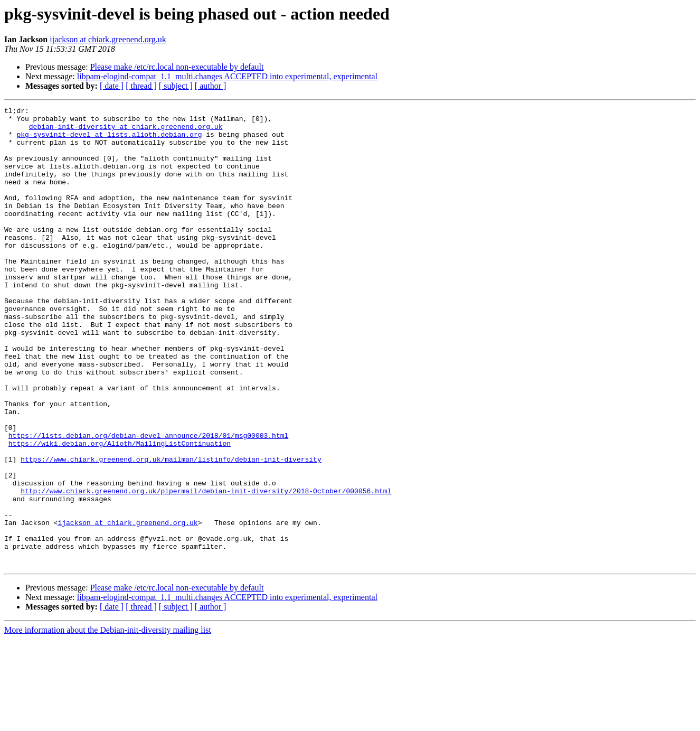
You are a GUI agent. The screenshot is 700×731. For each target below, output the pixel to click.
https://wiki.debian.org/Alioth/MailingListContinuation (120, 511)
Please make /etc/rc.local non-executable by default (177, 67)
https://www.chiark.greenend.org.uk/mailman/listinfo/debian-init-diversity (171, 530)
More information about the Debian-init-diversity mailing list (108, 722)
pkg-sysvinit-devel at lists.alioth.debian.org (109, 140)
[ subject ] (176, 86)
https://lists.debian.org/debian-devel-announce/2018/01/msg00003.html (148, 502)
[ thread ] (141, 86)
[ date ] (112, 86)
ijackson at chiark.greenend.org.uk (108, 39)
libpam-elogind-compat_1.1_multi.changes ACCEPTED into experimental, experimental (227, 76)
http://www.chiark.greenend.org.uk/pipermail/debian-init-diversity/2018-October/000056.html (206, 568)
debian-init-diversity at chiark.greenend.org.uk (126, 131)
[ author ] (211, 86)
